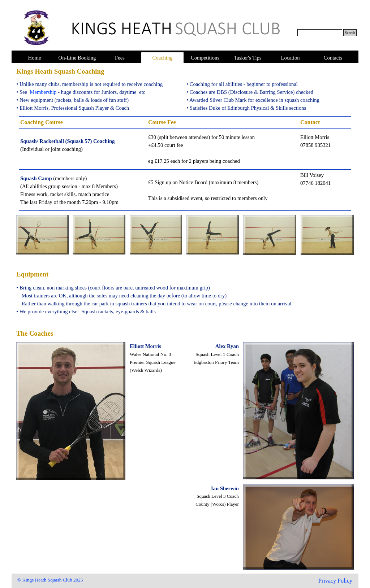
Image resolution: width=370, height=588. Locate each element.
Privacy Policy (335, 581)
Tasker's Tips (248, 58)
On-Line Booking (77, 58)
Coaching (162, 58)
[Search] (320, 33)
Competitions (205, 58)
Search (350, 33)
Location (290, 58)
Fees (120, 58)
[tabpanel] (99, 96)
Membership (43, 92)
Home (35, 58)
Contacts (333, 58)
